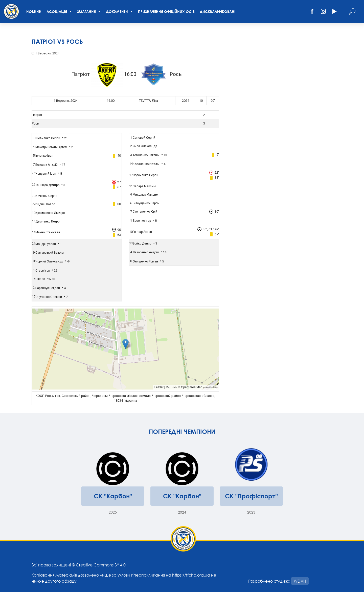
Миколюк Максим (145, 195)
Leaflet (159, 387)
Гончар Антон (142, 232)
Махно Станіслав (48, 232)
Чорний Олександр (49, 261)
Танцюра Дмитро (47, 185)
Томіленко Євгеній (146, 155)
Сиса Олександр (145, 146)
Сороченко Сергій (145, 175)
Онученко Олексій (49, 297)
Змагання (89, 12)
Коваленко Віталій (146, 164)
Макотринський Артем (51, 147)
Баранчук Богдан (48, 288)
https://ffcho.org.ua (191, 575)
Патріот (37, 115)
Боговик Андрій (47, 165)
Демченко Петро (47, 221)
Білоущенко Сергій (146, 203)
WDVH (300, 581)
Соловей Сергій (144, 138)
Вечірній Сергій (46, 196)
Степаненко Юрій (145, 212)
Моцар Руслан (46, 244)
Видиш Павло (45, 204)
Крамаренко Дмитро (50, 213)
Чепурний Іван (46, 174)
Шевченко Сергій (48, 138)
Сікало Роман (45, 279)
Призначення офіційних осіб (166, 12)
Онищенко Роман (145, 261)
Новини (34, 12)
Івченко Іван (44, 156)
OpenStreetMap (192, 387)
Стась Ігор (43, 271)
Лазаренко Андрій (146, 252)
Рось (35, 124)
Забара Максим (144, 186)
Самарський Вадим (50, 253)
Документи (119, 12)
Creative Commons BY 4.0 (101, 565)
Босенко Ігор (142, 221)
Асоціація (59, 12)
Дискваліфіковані (218, 12)
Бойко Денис (142, 243)
